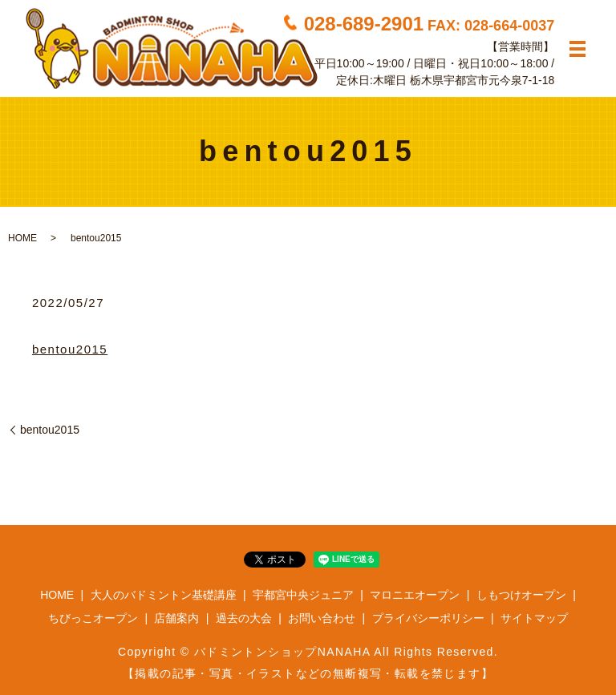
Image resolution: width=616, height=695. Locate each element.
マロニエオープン (415, 595)
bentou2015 (70, 349)
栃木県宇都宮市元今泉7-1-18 (482, 79)
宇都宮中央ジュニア (303, 595)
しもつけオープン (521, 595)
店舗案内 (176, 618)
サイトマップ (534, 618)
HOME (22, 238)
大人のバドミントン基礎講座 (164, 595)
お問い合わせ (322, 618)
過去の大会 (244, 618)
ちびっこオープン (93, 618)
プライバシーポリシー (428, 618)
